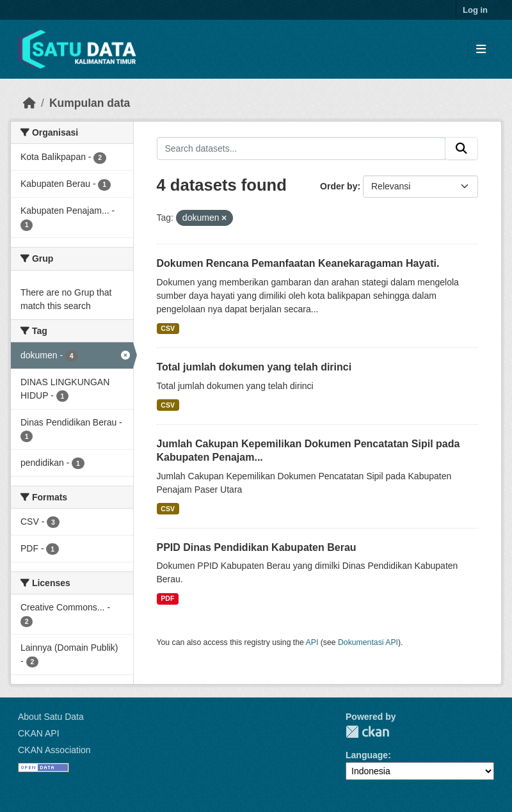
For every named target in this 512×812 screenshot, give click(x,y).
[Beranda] (29, 103)
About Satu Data (51, 717)
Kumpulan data (90, 103)
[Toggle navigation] (481, 50)
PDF (167, 598)
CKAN (367, 732)
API (312, 642)
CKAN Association (54, 750)
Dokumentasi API (368, 642)
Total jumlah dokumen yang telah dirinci (254, 367)
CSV (168, 328)
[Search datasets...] (301, 148)
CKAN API (39, 733)
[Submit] (461, 148)
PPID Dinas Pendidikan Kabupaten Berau (257, 547)
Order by (339, 186)
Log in (475, 10)
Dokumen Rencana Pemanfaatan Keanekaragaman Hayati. (298, 263)
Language (367, 755)
